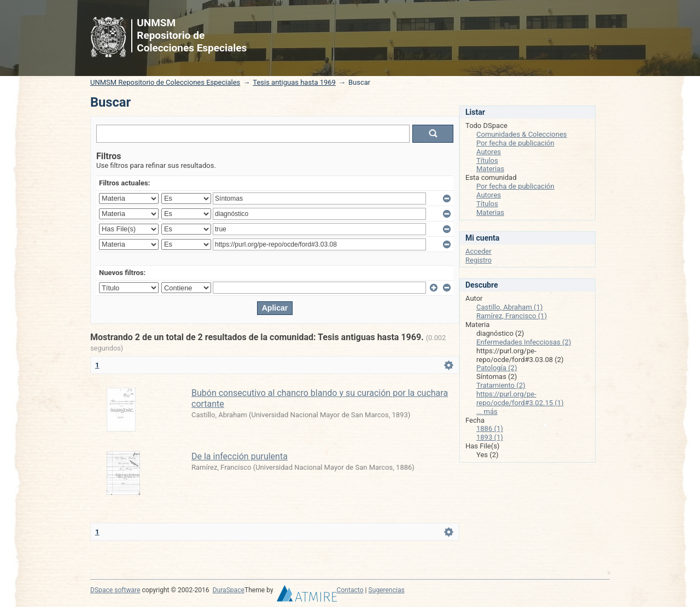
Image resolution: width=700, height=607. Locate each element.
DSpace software (115, 590)
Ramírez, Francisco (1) (512, 316)
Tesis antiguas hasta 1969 (294, 82)
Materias (490, 169)
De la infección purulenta (240, 456)
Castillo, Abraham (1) (509, 307)
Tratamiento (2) (501, 385)
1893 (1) (490, 437)
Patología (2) (497, 368)
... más (487, 412)
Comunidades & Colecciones (522, 134)
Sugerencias (387, 590)
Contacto (350, 590)
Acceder (479, 251)
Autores (489, 152)
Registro (479, 260)
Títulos (487, 160)
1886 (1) (490, 428)
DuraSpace (229, 590)
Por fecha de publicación (515, 143)
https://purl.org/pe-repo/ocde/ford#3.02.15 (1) (520, 398)
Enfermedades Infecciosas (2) (524, 342)
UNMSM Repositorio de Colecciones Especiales (165, 82)
